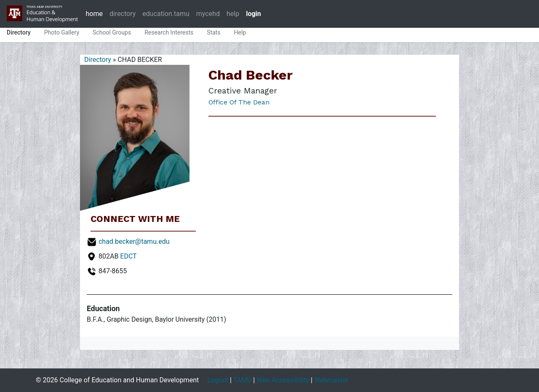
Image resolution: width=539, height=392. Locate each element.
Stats (213, 32)
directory (123, 14)
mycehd (208, 14)
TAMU (243, 380)
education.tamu (166, 14)
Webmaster (331, 380)
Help (240, 32)
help (233, 14)
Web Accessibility (283, 380)
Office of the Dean (239, 102)
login (253, 14)
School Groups (112, 32)
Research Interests (169, 32)
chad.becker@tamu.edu (134, 241)
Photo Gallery (62, 32)
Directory (19, 32)
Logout (218, 380)
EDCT (128, 256)
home (94, 14)
